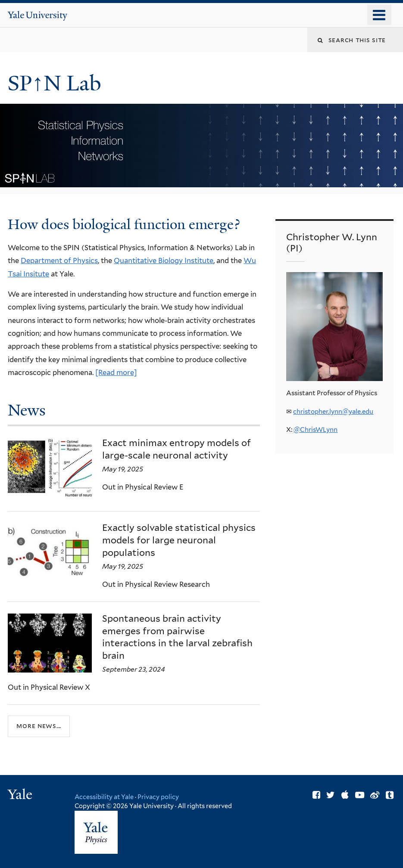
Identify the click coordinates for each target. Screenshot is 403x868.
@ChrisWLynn (316, 430)
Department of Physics (59, 260)
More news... (39, 726)
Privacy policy (158, 797)
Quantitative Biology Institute (164, 260)
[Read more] (116, 372)
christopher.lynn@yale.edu (333, 412)
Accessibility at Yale (104, 797)
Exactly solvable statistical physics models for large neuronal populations (179, 540)
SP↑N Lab (57, 83)
